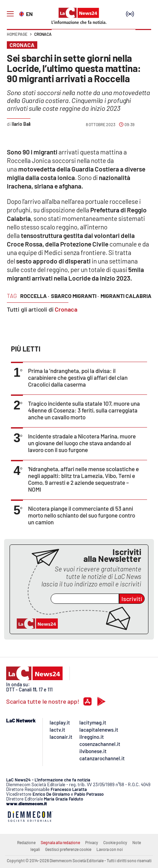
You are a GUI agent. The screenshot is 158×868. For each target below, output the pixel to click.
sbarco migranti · (75, 296)
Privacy (92, 842)
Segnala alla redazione (60, 842)
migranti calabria (126, 296)
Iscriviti (132, 599)
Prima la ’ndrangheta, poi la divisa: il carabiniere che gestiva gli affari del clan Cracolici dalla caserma (78, 377)
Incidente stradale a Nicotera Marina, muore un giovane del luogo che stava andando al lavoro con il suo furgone (82, 443)
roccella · (35, 296)
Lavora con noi (110, 849)
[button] (143, 38)
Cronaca (43, 34)
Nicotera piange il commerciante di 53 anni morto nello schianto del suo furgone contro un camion (82, 515)
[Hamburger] (10, 14)
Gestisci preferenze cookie (68, 849)
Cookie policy (115, 842)
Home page (17, 34)
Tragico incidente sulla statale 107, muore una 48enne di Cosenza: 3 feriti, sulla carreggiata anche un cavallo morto (84, 410)
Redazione (26, 842)
